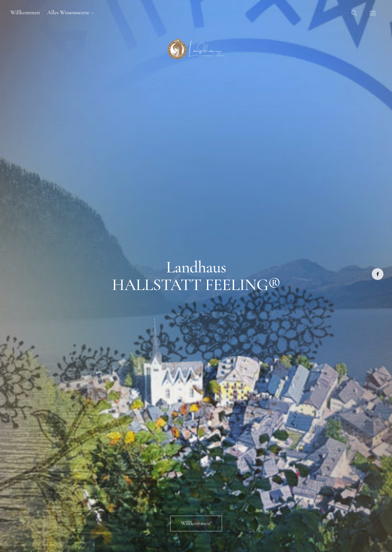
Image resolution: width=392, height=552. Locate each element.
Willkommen (25, 12)
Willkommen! (196, 523)
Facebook (378, 274)
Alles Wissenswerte (68, 12)
